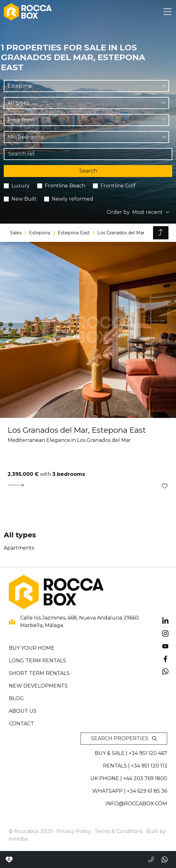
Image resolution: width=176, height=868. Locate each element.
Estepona (40, 233)
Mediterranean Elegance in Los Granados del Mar (69, 440)
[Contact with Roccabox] (9, 859)
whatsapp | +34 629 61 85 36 (130, 791)
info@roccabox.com (136, 804)
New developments (38, 686)
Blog (16, 698)
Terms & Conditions (119, 831)
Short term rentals (39, 673)
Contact (21, 724)
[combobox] (86, 86)
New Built (24, 199)
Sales (16, 233)
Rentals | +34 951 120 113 (135, 766)
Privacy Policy (74, 831)
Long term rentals (37, 661)
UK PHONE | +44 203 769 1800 (129, 778)
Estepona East (74, 233)
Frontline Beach (65, 186)
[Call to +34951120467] (151, 859)
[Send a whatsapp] (165, 859)
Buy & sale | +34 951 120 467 (131, 753)
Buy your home (32, 648)
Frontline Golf (118, 186)
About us (23, 711)
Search (88, 171)
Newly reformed (72, 199)
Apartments (19, 548)
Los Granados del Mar (121, 233)
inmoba (18, 839)
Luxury (20, 186)
